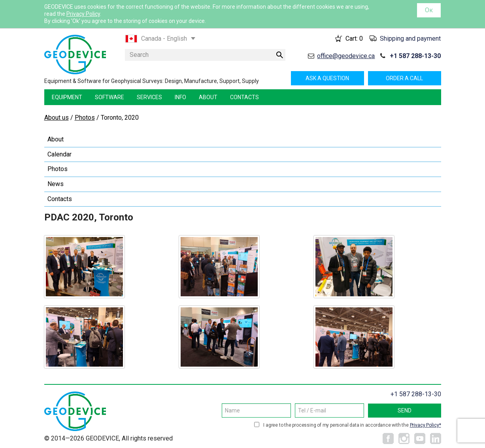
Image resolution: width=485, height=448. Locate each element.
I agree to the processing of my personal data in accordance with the (352, 425)
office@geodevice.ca (346, 56)
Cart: (354, 39)
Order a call (404, 78)
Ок (429, 10)
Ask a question (327, 78)
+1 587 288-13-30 (415, 56)
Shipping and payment (410, 39)
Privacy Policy (83, 14)
